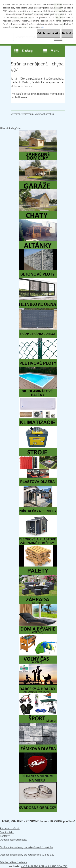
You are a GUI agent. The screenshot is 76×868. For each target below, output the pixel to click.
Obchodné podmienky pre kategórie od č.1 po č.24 (26, 847)
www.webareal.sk (44, 114)
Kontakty (5, 836)
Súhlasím (67, 33)
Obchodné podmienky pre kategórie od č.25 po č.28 (27, 855)
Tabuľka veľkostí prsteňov (14, 862)
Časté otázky (7, 832)
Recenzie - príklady (10, 828)
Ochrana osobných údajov (14, 840)
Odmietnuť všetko (49, 33)
